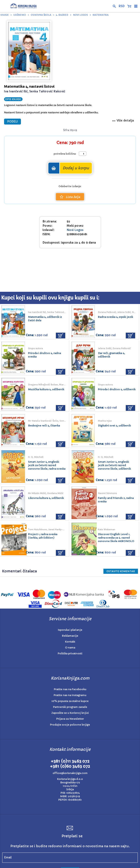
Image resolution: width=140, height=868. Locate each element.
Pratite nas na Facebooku (70, 689)
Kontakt (70, 642)
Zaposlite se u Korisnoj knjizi (70, 713)
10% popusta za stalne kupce (70, 701)
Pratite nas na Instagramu (70, 695)
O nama (70, 648)
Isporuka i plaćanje (70, 630)
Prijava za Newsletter (70, 719)
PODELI (12, 122)
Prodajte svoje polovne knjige (70, 725)
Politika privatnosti (70, 653)
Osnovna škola (41, 15)
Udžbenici (20, 15)
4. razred (62, 15)
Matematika (101, 15)
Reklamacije (70, 636)
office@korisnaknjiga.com (70, 773)
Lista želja (70, 197)
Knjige (5, 15)
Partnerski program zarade (70, 707)
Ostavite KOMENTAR (121, 571)
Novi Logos (80, 15)
